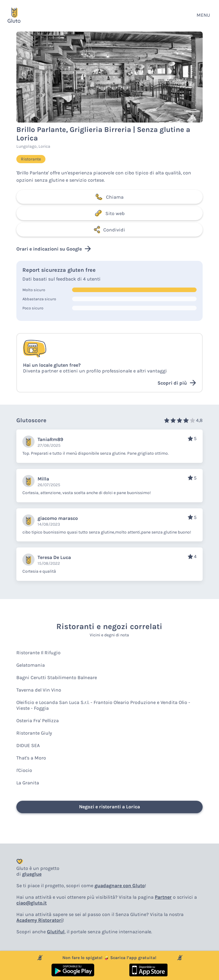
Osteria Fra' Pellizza (38, 721)
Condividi (109, 230)
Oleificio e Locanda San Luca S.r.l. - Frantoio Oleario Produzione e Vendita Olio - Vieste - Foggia (103, 705)
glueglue (32, 874)
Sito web (109, 213)
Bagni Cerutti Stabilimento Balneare (57, 677)
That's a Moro (31, 758)
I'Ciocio (24, 770)
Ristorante (31, 159)
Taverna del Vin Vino (39, 690)
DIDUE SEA (28, 745)
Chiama (109, 197)
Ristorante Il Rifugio (38, 653)
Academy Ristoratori (40, 920)
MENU (203, 15)
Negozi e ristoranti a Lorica (109, 807)
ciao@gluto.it (32, 903)
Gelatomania (31, 665)
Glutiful (56, 932)
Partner (163, 897)
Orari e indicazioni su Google (54, 249)
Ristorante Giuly (34, 733)
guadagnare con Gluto (120, 886)
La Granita (28, 783)
